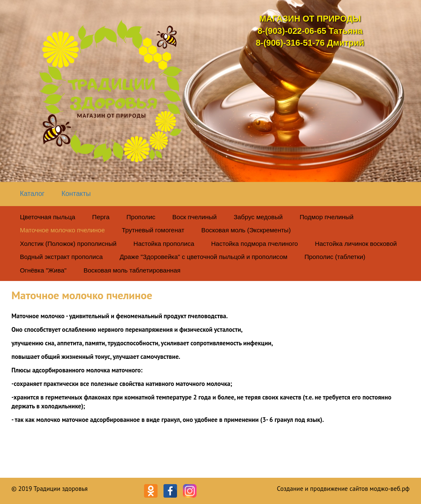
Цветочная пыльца (48, 217)
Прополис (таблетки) (335, 257)
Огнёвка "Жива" (43, 270)
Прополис (141, 217)
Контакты (76, 194)
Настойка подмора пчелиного (255, 244)
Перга (101, 217)
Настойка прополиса (164, 244)
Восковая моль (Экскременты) (246, 230)
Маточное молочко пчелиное (62, 230)
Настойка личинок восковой (356, 244)
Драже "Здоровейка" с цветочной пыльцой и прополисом (204, 257)
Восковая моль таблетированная (132, 270)
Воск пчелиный (195, 217)
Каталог (32, 194)
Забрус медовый (258, 217)
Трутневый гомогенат (153, 230)
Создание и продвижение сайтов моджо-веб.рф (343, 489)
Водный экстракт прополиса (61, 257)
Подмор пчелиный (326, 217)
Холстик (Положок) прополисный (68, 244)
